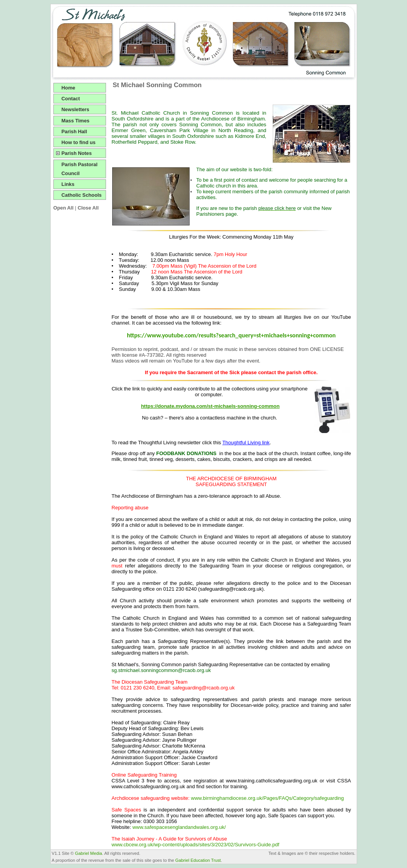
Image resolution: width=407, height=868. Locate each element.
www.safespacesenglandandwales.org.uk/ (179, 827)
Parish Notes (77, 153)
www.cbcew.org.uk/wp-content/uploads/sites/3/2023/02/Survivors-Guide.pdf (195, 845)
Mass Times (75, 121)
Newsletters (75, 109)
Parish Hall (74, 131)
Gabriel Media (89, 853)
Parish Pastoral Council (80, 169)
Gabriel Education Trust (198, 860)
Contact (71, 99)
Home (68, 88)
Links (68, 184)
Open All (63, 208)
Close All (88, 208)
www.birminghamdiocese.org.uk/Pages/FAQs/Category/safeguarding (268, 798)
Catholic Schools (82, 195)
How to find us (79, 142)
